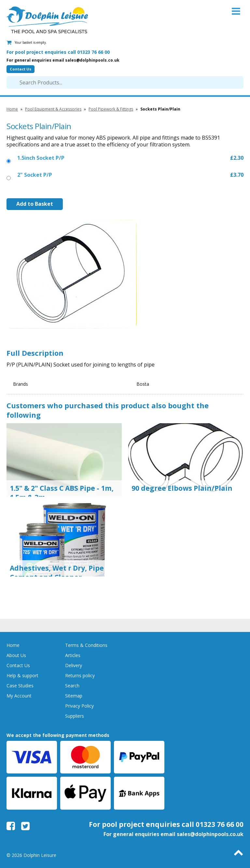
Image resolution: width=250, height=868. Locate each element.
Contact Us (21, 69)
